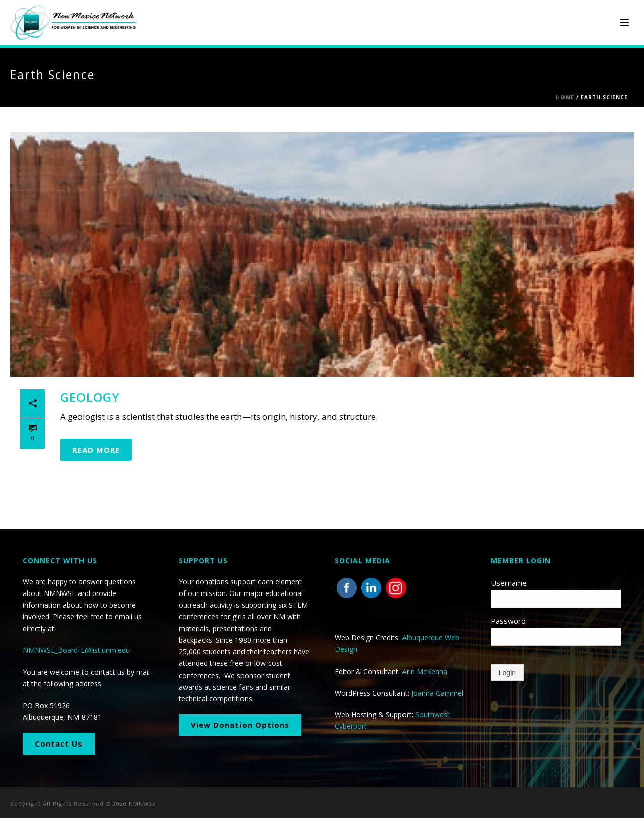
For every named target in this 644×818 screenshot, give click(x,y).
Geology (90, 397)
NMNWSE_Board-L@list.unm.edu (76, 650)
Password (508, 621)
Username (509, 583)
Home (565, 97)
